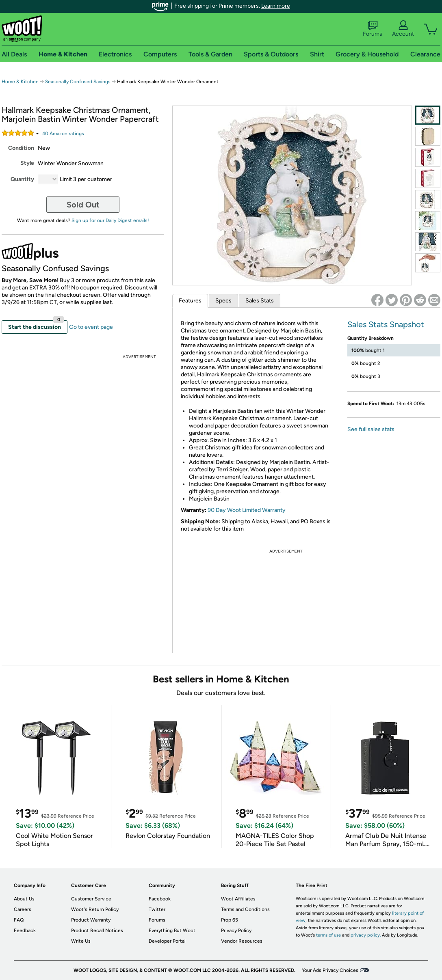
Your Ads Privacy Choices (330, 970)
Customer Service (91, 899)
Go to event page (91, 327)
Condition (21, 148)
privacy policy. (366, 935)
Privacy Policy (236, 930)
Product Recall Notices (97, 930)
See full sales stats (371, 429)
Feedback (25, 930)
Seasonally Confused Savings (78, 82)
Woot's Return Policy (95, 909)
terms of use (328, 935)
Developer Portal (167, 941)
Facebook (160, 899)
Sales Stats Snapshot (386, 324)
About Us (24, 899)
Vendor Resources (242, 941)
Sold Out (83, 205)
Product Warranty (91, 920)
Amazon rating (63, 134)
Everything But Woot (172, 930)
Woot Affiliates (238, 899)
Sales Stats (260, 301)
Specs (223, 301)
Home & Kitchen (20, 82)
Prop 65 (230, 920)
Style (27, 163)
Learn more (276, 6)
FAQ (19, 920)
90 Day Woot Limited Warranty (247, 510)
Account (403, 29)
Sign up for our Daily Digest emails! (110, 220)
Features (190, 301)
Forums (373, 29)
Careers (23, 909)
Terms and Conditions (245, 909)
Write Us (81, 941)
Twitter (157, 909)
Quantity (22, 179)
